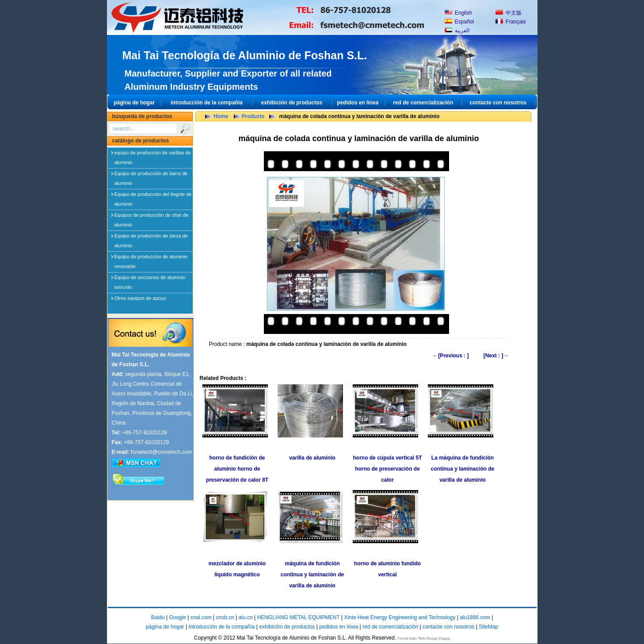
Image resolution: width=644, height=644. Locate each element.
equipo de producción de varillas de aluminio (153, 154)
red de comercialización (423, 103)
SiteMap (488, 627)
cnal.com (201, 617)
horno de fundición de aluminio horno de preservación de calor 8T (237, 469)
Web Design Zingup (434, 638)
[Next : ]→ (496, 356)
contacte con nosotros (498, 103)
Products (253, 116)
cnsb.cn (225, 617)
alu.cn (246, 617)
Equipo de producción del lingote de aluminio (153, 196)
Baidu (158, 617)
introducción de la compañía (207, 103)
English (459, 13)
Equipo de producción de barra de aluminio (151, 175)
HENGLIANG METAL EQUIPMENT (298, 617)
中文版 (509, 13)
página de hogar (134, 103)
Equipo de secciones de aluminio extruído (150, 279)
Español (459, 22)
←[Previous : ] (451, 356)
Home (221, 116)
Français (511, 22)
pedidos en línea (358, 103)
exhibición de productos (292, 103)
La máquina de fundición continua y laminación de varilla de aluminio (463, 469)
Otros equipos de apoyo (140, 298)
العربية (457, 31)
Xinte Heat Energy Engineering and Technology (400, 617)
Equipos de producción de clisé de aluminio (152, 217)
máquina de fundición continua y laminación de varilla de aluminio (312, 575)
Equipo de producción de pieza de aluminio (151, 238)
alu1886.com (475, 617)
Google (177, 617)
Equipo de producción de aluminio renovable (151, 258)
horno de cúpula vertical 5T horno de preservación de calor (387, 469)
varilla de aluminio (312, 458)
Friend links (407, 638)
